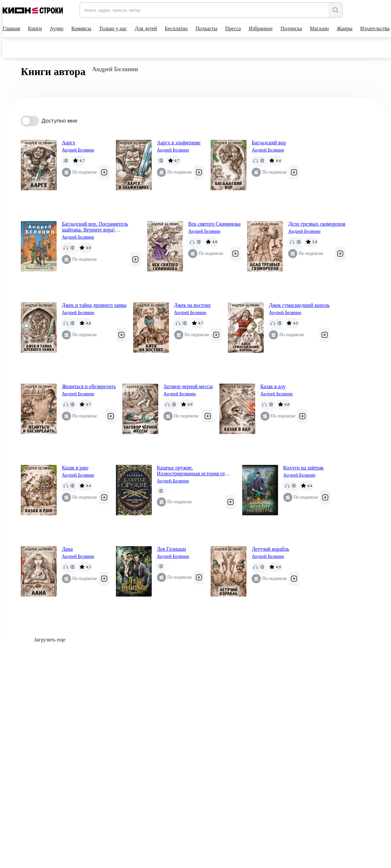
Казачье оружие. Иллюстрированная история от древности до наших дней (191, 471)
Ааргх (69, 143)
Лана (67, 549)
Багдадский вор (269, 143)
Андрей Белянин (78, 150)
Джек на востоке (193, 305)
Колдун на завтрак (304, 468)
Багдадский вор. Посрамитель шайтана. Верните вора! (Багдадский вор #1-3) (95, 227)
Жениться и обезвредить (89, 386)
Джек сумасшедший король (299, 305)
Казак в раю (75, 468)
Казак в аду (273, 386)
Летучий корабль (270, 549)
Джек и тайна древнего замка (94, 305)
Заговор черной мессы (188, 386)
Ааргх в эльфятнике (179, 143)
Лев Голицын (171, 549)
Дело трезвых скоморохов (317, 224)
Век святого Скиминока (214, 224)
